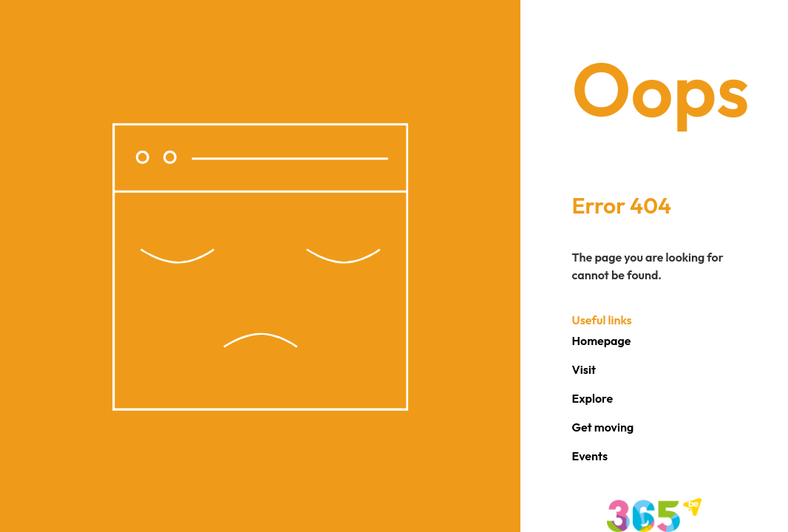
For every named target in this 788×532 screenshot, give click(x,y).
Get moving (603, 427)
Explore (593, 398)
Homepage (602, 341)
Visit (584, 369)
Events (590, 456)
